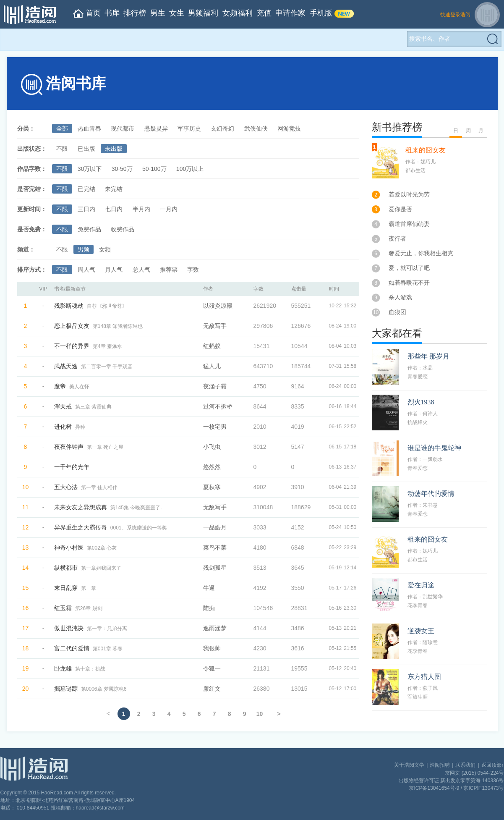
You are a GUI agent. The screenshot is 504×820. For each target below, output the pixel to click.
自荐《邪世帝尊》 (107, 306)
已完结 (86, 189)
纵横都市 (66, 568)
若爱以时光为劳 (409, 194)
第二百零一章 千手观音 (107, 367)
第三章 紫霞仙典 (93, 407)
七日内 (114, 209)
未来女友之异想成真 (81, 507)
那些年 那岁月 (428, 356)
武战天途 (66, 366)
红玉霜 (63, 608)
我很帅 (212, 648)
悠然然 (212, 467)
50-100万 (154, 169)
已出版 (86, 149)
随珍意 (430, 642)
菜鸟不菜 (215, 548)
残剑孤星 (215, 568)
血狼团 (397, 312)
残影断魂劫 (69, 306)
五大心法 (66, 487)
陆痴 (209, 608)
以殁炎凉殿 (218, 306)
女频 (105, 249)
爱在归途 (421, 585)
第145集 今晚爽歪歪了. (136, 508)
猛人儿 (212, 366)
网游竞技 (289, 128)
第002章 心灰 (102, 548)
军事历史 (189, 128)
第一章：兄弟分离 (107, 629)
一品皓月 (215, 527)
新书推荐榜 (397, 127)
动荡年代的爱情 (431, 494)
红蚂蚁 (212, 346)
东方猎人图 (424, 677)
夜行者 (397, 238)
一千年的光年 (72, 467)
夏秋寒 (212, 487)
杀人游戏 (400, 297)
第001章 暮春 (108, 649)
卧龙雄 (63, 668)
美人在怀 (79, 387)
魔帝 (60, 386)
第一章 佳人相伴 (99, 487)
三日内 (86, 209)
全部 (62, 128)
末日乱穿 (66, 588)
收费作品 (123, 229)
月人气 (114, 270)
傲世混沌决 (69, 628)
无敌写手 (215, 326)
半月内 (141, 209)
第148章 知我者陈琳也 (118, 326)
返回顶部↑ (493, 765)
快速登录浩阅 (455, 15)
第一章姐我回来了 (101, 568)
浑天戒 (63, 406)
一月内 (169, 209)
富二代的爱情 (72, 648)
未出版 (114, 149)
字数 (193, 270)
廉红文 (212, 689)
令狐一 (212, 668)
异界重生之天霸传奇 (81, 527)
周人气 (86, 270)
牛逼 (209, 588)
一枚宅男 (215, 427)
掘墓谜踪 (66, 689)
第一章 (89, 588)
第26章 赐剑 (89, 608)
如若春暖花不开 (409, 283)
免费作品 (89, 229)
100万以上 (190, 169)
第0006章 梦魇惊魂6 (104, 689)
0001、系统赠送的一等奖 (139, 528)
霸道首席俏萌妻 (409, 224)
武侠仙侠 (256, 128)
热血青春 (89, 128)
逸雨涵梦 (215, 628)
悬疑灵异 (156, 128)
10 (260, 714)
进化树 (63, 427)
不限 (62, 149)
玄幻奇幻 (222, 128)
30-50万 (122, 169)
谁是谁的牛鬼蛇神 (434, 448)
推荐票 (169, 270)
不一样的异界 (72, 346)
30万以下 (90, 169)
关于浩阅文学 (409, 765)
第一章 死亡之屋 (105, 447)
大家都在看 (397, 333)
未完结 (114, 189)
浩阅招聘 (440, 765)
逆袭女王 (421, 631)
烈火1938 (421, 402)
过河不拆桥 (218, 406)
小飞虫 (212, 447)
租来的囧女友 (426, 150)
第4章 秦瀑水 (107, 346)
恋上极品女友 (72, 326)
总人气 (141, 270)
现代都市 (123, 128)
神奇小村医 (69, 548)
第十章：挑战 (90, 669)
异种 (80, 427)
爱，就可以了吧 (409, 268)
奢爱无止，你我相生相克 (421, 253)
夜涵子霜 (215, 386)
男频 (84, 249)
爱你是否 (400, 209)
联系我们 (465, 765)
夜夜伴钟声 (69, 447)
